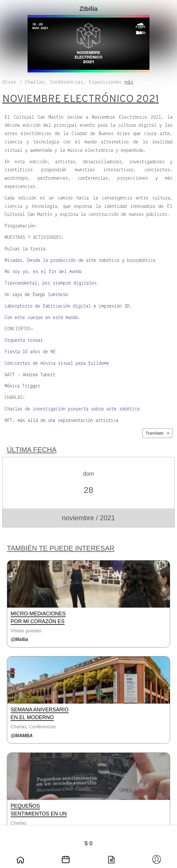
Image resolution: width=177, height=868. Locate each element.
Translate (157, 433)
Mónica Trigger (22, 386)
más (129, 82)
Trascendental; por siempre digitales (51, 283)
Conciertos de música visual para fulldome (57, 363)
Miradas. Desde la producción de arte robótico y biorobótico (80, 261)
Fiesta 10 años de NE (30, 352)
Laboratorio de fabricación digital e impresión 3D (67, 306)
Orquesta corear (24, 340)
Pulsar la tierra (25, 249)
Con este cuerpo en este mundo (41, 318)
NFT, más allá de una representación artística (61, 421)
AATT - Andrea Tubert (30, 375)
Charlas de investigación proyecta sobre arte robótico (72, 409)
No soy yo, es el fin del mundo (43, 272)
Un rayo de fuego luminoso (36, 295)
